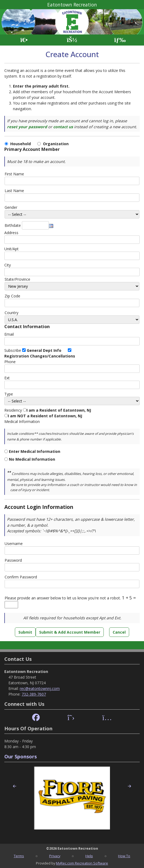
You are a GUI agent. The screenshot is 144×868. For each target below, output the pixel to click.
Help (89, 856)
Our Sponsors (21, 756)
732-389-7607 (34, 694)
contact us (63, 127)
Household (22, 144)
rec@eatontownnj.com (40, 688)
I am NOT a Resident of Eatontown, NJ (45, 416)
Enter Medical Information (35, 451)
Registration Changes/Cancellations (40, 356)
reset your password (27, 127)
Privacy (55, 856)
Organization (56, 144)
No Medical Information (32, 459)
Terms (19, 856)
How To (124, 856)
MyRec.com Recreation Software (82, 863)
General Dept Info (44, 350)
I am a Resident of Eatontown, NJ (59, 410)
